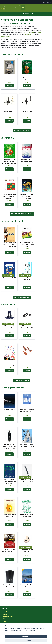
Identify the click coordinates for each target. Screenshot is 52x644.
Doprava (5, 614)
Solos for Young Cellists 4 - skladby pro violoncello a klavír (27, 78)
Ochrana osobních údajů (9, 619)
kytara (25, 32)
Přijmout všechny (26, 636)
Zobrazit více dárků (22, 381)
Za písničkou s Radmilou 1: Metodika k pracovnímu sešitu (27, 245)
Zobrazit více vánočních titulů (22, 214)
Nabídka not (26, 14)
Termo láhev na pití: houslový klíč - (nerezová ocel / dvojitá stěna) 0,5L (9, 446)
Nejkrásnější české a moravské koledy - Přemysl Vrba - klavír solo (9, 161)
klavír (28, 32)
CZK (16, 8)
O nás (4, 621)
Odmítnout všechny (26, 640)
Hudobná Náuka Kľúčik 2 (9, 278)
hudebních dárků (6, 36)
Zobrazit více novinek (22, 131)
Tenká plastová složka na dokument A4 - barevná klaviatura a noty (9, 363)
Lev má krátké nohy (9, 409)
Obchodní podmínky (8, 617)
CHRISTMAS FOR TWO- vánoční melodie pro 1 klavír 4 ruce (9, 196)
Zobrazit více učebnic (22, 297)
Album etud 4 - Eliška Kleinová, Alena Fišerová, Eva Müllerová (9, 481)
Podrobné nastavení (11, 632)
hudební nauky (29, 34)
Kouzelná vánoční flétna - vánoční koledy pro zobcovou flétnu (27, 196)
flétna (39, 32)
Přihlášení (47, 2)
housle (32, 32)
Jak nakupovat (7, 612)
